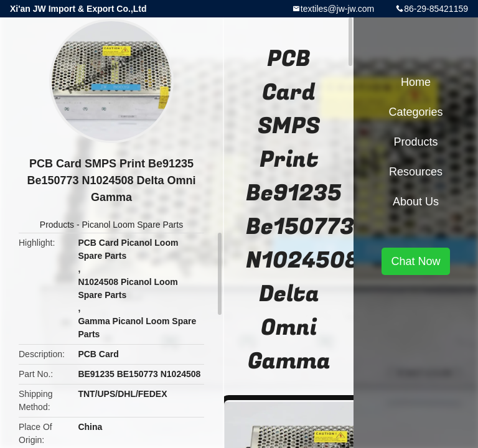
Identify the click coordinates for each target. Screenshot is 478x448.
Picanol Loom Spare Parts (133, 225)
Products (57, 225)
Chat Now (415, 261)
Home (416, 82)
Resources (416, 172)
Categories (415, 112)
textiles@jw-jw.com (337, 9)
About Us (416, 202)
